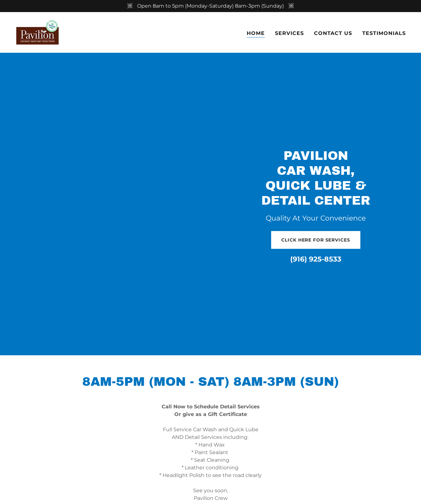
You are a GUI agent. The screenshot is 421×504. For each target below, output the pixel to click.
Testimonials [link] (384, 33)
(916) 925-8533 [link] (316, 259)
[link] (37, 32)
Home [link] (256, 33)
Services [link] (289, 33)
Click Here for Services (316, 240)
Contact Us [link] (333, 33)
